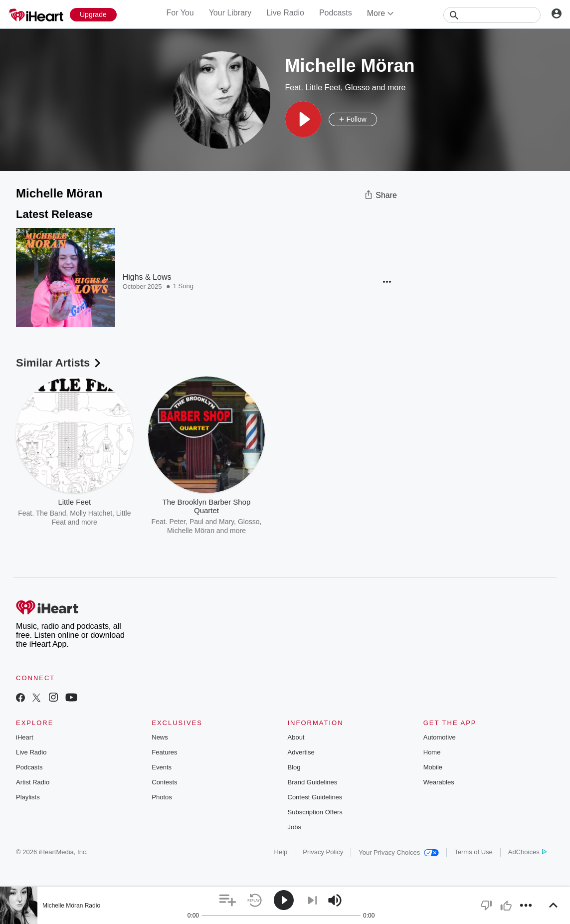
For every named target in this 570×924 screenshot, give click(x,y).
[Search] (492, 15)
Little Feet (323, 88)
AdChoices (527, 852)
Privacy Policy (323, 852)
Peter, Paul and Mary (201, 522)
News (160, 737)
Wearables (439, 782)
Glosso (358, 88)
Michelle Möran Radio (71, 906)
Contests (164, 782)
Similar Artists (59, 363)
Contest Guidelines (315, 797)
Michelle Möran (191, 531)
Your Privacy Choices (399, 852)
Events (162, 767)
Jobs (294, 827)
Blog (294, 767)
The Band (51, 513)
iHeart (25, 737)
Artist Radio (33, 782)
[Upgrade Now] (93, 15)
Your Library (230, 13)
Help (281, 852)
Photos (162, 797)
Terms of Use (474, 852)
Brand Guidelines (313, 782)
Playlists (28, 797)
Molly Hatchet (91, 513)
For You (180, 13)
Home (432, 752)
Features (164, 752)
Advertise (301, 752)
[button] (303, 119)
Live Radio (285, 13)
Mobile (433, 767)
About (296, 737)
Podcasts (336, 13)
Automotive (440, 737)
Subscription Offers (315, 812)
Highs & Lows (147, 277)
